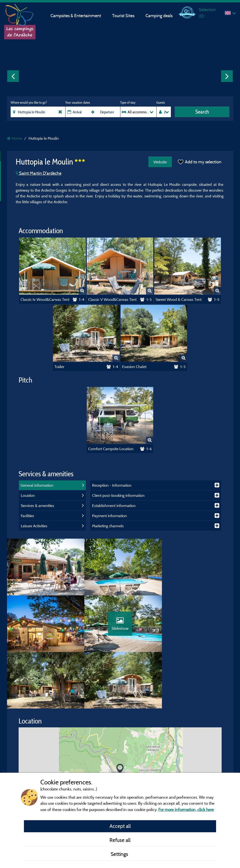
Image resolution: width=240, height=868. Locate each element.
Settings (120, 854)
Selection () (207, 13)
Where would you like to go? (29, 102)
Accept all (120, 826)
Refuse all (120, 840)
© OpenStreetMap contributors (195, 765)
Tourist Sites (123, 16)
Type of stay (128, 102)
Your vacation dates (78, 102)
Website (160, 162)
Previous (13, 76)
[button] (120, 715)
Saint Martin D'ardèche (39, 173)
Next (227, 76)
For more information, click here (186, 809)
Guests (161, 102)
